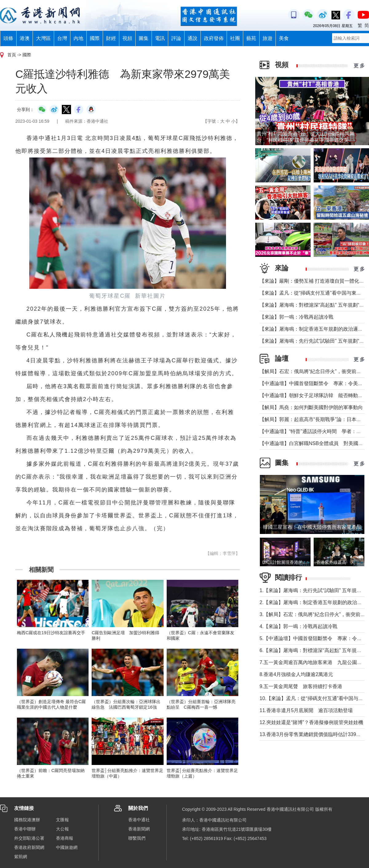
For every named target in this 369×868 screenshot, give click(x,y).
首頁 (12, 55)
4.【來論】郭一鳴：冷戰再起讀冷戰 (298, 626)
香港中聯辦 (25, 829)
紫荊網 (21, 857)
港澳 (25, 38)
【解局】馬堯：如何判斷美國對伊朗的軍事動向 (311, 407)
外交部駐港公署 (29, 838)
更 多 (359, 66)
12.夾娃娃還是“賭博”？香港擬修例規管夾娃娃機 (311, 722)
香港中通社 (139, 820)
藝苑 (251, 38)
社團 (235, 38)
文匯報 (62, 820)
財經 (111, 38)
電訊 (160, 38)
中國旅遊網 (67, 847)
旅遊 (268, 38)
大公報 (62, 829)
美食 (284, 38)
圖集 (144, 38)
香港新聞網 (139, 829)
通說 (192, 38)
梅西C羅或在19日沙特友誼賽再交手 (51, 633)
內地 (78, 38)
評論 (176, 38)
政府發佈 (214, 38)
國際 (95, 38)
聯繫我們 (137, 838)
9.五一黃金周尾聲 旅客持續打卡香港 (301, 686)
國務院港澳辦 (27, 820)
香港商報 (65, 838)
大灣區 (43, 38)
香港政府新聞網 (29, 847)
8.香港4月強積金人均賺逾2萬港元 (296, 674)
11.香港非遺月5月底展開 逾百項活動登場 (306, 710)
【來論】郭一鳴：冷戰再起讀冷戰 (296, 317)
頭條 (8, 38)
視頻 (127, 38)
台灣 (62, 38)
